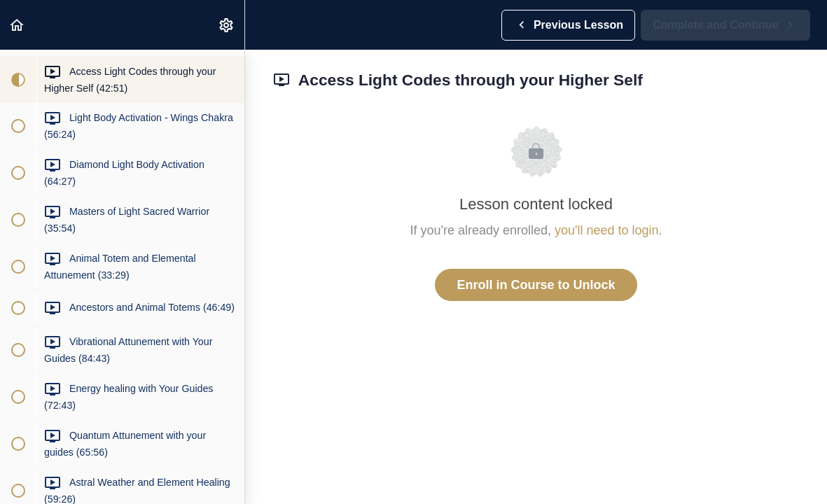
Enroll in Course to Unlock (536, 285)
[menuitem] (227, 25)
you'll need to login (607, 230)
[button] (18, 25)
